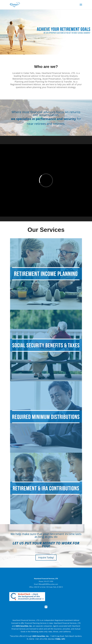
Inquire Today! (46, 557)
